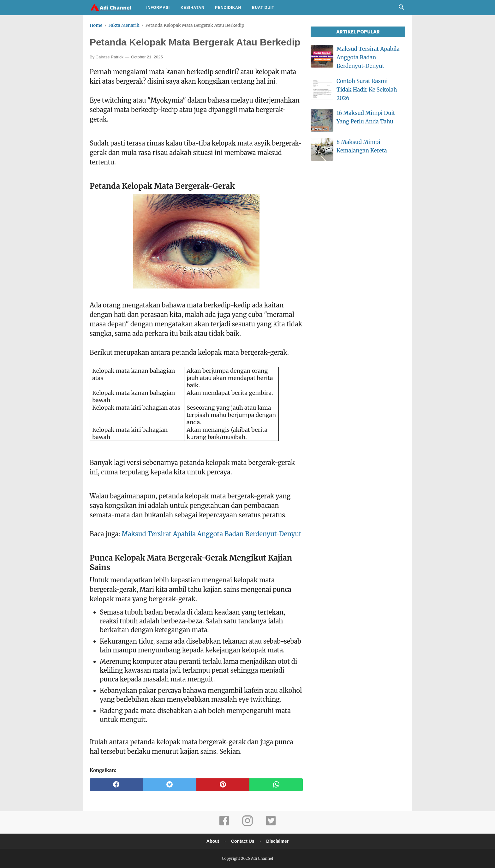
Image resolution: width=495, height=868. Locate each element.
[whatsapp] (276, 785)
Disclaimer (277, 841)
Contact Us (243, 841)
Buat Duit (263, 8)
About (213, 841)
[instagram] (247, 825)
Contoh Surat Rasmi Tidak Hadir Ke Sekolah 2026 (367, 90)
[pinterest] (223, 785)
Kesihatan (192, 8)
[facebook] (116, 785)
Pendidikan (228, 8)
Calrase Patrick (110, 57)
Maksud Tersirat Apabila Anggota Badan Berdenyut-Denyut (211, 534)
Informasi (158, 8)
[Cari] (402, 9)
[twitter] (170, 785)
